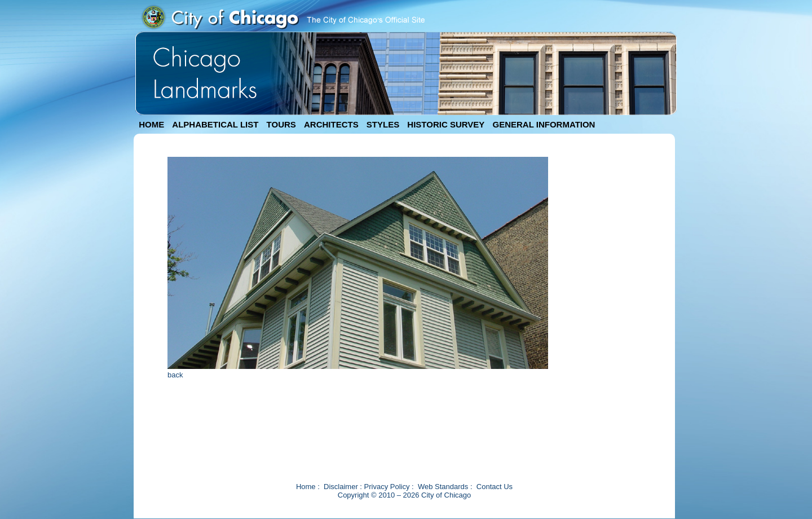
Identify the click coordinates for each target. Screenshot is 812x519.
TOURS (281, 124)
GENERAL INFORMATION (544, 124)
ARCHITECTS (331, 124)
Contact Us (495, 487)
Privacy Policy (387, 487)
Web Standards (443, 487)
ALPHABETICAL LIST (215, 124)
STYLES (383, 124)
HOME (151, 124)
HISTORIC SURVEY (446, 124)
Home (306, 487)
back (175, 375)
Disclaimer (341, 487)
